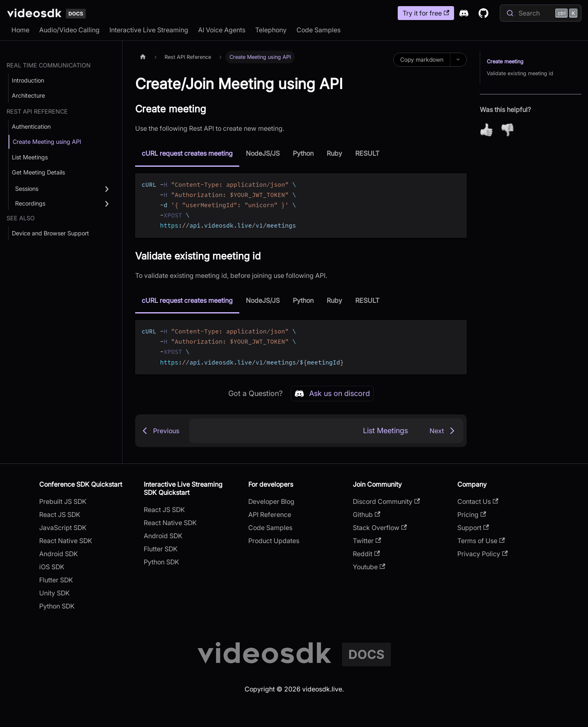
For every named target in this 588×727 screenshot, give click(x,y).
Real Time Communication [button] (49, 65)
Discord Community (386, 501)
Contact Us (478, 501)
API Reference (270, 514)
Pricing (472, 514)
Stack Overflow (380, 528)
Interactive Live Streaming (149, 30)
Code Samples (318, 30)
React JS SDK (60, 514)
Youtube (369, 567)
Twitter (367, 541)
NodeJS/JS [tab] (263, 153)
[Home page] (143, 57)
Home (20, 30)
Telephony (271, 30)
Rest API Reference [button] (37, 111)
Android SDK (59, 554)
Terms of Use (481, 541)
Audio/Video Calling (69, 30)
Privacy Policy (482, 554)
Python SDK (57, 606)
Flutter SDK (56, 580)
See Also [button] (21, 218)
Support (473, 528)
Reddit (366, 554)
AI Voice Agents (222, 30)
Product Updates (274, 541)
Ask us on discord (332, 394)
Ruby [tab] (334, 153)
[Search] (541, 13)
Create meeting (505, 62)
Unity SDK (55, 593)
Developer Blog (271, 501)
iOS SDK (52, 567)
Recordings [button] (30, 203)
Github (366, 514)
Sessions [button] (27, 189)
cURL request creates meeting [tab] (187, 153)
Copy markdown (422, 59)
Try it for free (426, 13)
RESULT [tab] (367, 153)
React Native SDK (66, 541)
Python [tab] (303, 153)
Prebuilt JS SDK (63, 501)
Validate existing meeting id (520, 73)
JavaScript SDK (63, 528)
